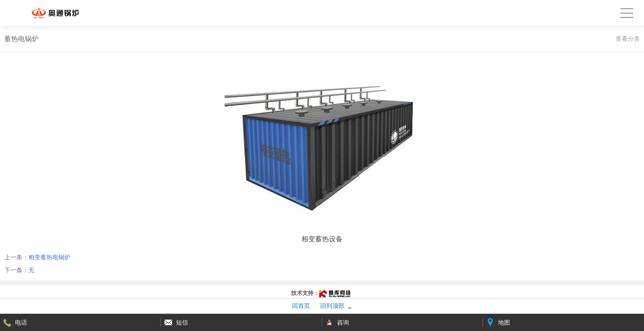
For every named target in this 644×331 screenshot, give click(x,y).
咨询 (343, 322)
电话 (21, 322)
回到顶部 (332, 306)
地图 (504, 322)
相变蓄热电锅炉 (49, 257)
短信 (182, 322)
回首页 (301, 306)
